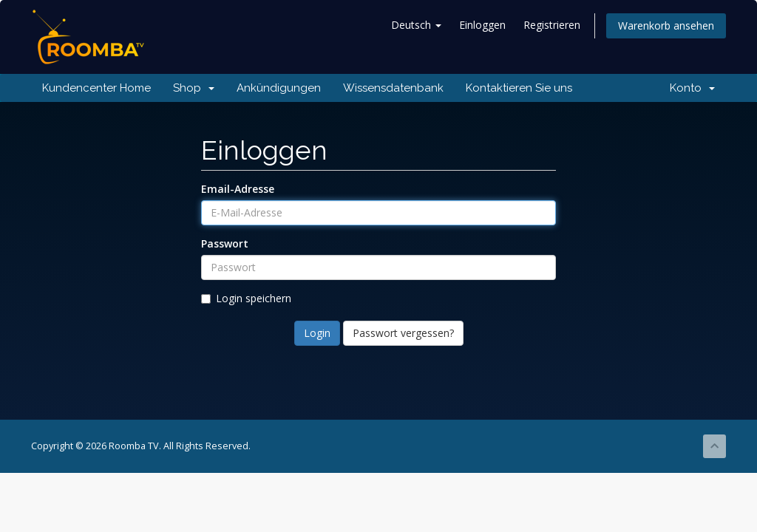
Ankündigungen (279, 88)
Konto (692, 88)
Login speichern (246, 298)
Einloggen (482, 25)
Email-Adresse (238, 189)
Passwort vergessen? (403, 333)
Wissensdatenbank (393, 88)
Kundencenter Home (96, 88)
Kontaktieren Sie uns (519, 88)
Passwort (225, 243)
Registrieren (552, 25)
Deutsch (416, 25)
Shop (194, 88)
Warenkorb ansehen (666, 25)
